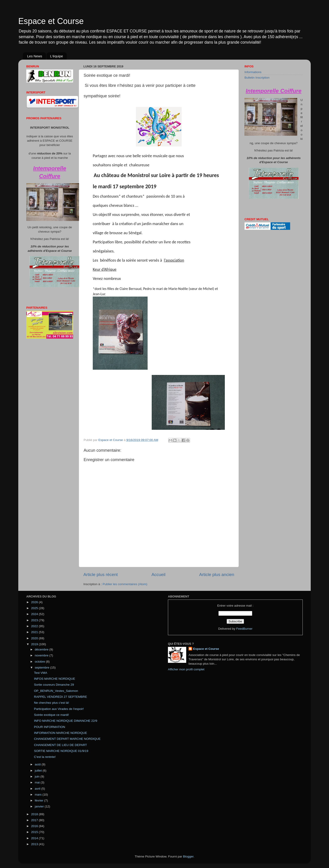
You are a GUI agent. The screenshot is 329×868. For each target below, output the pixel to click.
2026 (35, 602)
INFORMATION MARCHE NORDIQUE (61, 733)
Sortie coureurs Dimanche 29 (54, 685)
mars (39, 795)
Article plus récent (101, 575)
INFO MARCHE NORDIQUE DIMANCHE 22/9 (66, 721)
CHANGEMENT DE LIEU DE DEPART (61, 745)
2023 (35, 620)
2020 (35, 638)
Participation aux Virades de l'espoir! (59, 709)
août (38, 764)
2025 (35, 608)
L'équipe (56, 56)
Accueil (158, 575)
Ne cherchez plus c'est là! (52, 703)
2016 (35, 826)
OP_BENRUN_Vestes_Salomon (56, 691)
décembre (42, 649)
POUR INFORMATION (50, 727)
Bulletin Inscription (257, 78)
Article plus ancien (217, 575)
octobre (40, 662)
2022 (35, 626)
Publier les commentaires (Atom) (125, 584)
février (39, 800)
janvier (40, 806)
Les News (35, 56)
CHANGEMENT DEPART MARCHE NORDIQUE (67, 739)
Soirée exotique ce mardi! (52, 715)
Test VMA (41, 673)
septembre (42, 668)
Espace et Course (51, 21)
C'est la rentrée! (45, 757)
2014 (35, 838)
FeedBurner (244, 629)
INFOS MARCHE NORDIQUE (55, 679)
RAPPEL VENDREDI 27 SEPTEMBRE (61, 697)
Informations (253, 72)
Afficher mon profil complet (186, 669)
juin (38, 776)
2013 (35, 844)
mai (38, 782)
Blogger (188, 856)
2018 (35, 814)
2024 (35, 614)
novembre (42, 655)
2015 (35, 832)
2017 (35, 820)
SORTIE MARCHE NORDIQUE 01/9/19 (61, 751)
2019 (35, 644)
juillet (39, 771)
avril (38, 789)
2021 (35, 632)
